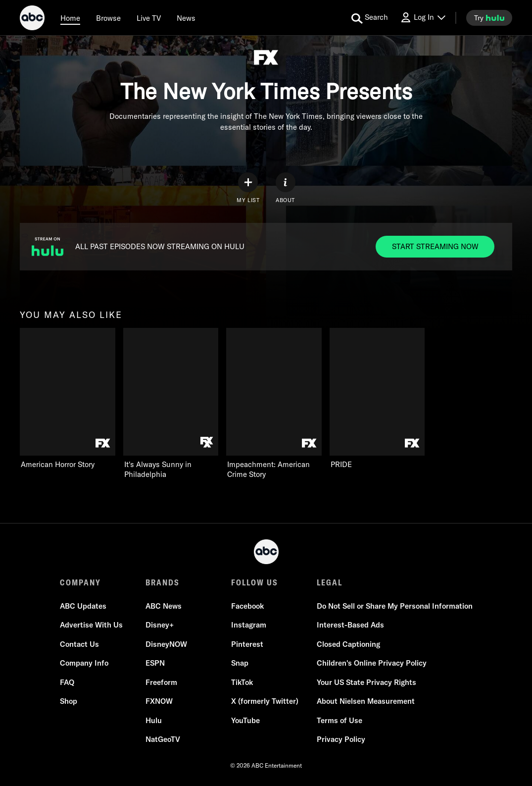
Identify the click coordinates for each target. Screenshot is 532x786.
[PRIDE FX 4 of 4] (377, 399)
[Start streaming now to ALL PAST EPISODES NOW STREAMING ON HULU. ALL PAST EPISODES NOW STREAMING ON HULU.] (435, 247)
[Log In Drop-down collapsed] (423, 18)
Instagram (249, 625)
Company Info (84, 663)
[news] (186, 18)
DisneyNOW (166, 644)
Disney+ (160, 625)
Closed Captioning (348, 644)
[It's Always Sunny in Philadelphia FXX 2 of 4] (171, 404)
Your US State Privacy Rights (366, 682)
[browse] (108, 18)
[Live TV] (149, 18)
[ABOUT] (286, 188)
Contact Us (79, 644)
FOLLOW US (255, 582)
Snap (240, 663)
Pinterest (247, 644)
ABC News (164, 606)
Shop (69, 701)
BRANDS (163, 582)
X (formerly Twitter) (265, 701)
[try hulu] (489, 18)
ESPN (155, 663)
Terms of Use (339, 720)
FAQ (67, 682)
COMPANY (80, 582)
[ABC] (32, 19)
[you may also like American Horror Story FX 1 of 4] (68, 399)
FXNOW (159, 701)
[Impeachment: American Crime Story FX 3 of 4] (274, 404)
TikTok (242, 682)
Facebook (247, 606)
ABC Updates (83, 606)
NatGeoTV (163, 739)
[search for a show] (370, 18)
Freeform (161, 682)
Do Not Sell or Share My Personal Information (395, 606)
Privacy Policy (341, 739)
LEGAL (330, 582)
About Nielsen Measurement (366, 701)
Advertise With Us (91, 625)
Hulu (154, 720)
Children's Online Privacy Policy (372, 663)
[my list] (248, 188)
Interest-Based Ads (350, 625)
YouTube (245, 720)
